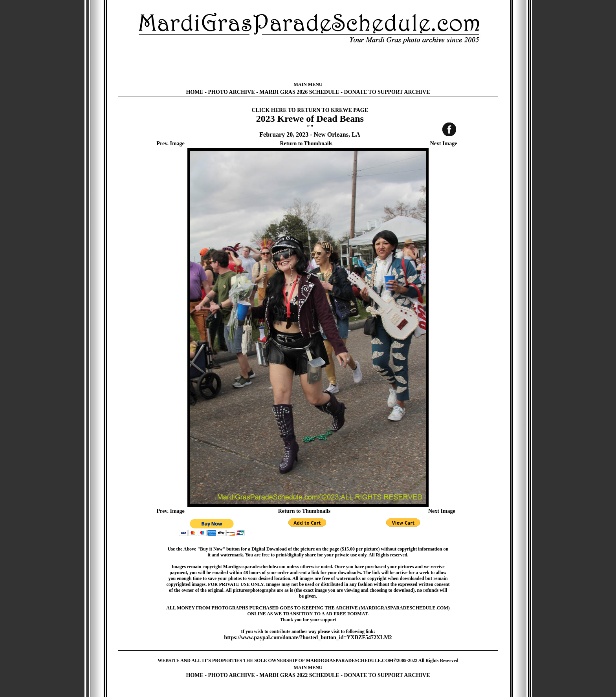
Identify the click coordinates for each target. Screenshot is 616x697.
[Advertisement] (308, 63)
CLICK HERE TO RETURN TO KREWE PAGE (310, 110)
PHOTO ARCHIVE (232, 92)
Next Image (444, 144)
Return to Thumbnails (306, 144)
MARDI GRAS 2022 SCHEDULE (299, 675)
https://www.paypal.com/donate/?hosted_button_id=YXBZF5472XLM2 (308, 638)
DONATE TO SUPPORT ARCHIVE (387, 92)
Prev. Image (171, 144)
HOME (195, 92)
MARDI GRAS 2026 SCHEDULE (299, 92)
